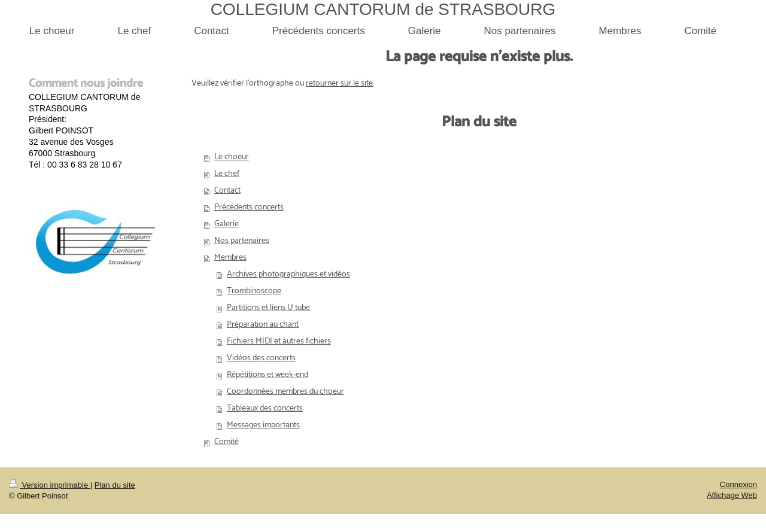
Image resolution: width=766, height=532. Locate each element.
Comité (227, 442)
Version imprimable (50, 485)
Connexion (738, 484)
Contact (227, 191)
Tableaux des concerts (265, 408)
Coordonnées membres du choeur (285, 392)
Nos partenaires (242, 241)
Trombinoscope (254, 291)
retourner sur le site (339, 83)
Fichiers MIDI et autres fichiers (279, 341)
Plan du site (115, 485)
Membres (230, 258)
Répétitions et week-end (268, 375)
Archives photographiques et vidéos (288, 274)
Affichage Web (732, 495)
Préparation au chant (263, 325)
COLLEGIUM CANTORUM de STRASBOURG (383, 9)
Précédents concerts (249, 207)
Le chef (227, 174)
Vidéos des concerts (261, 358)
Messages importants (263, 425)
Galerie (227, 224)
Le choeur (232, 157)
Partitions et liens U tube (268, 308)
